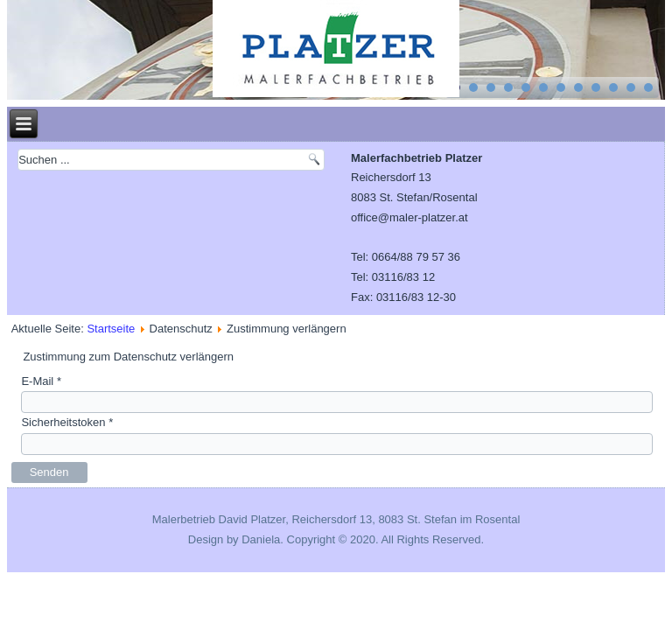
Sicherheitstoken (67, 422)
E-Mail (41, 381)
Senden (49, 472)
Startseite (111, 329)
